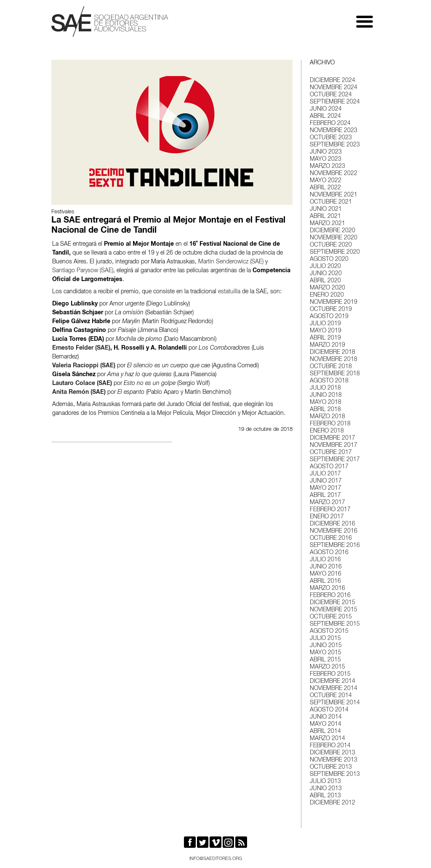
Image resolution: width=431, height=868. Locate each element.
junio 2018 (326, 396)
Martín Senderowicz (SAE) (231, 262)
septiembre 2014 (335, 703)
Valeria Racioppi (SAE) (84, 366)
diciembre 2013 (333, 753)
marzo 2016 (327, 589)
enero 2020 (327, 295)
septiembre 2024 (335, 102)
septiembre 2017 (335, 460)
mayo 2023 (326, 159)
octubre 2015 (331, 617)
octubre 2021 (331, 202)
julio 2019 (325, 324)
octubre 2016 (331, 539)
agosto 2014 (329, 710)
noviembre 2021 (334, 195)
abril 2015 (325, 660)
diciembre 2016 (333, 524)
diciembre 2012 (333, 803)
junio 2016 (326, 567)
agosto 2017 (329, 467)
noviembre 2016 (334, 531)
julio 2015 (325, 639)
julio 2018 (325, 388)
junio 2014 (326, 717)
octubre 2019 (331, 310)
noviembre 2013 (334, 760)
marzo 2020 (327, 288)
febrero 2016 (330, 596)
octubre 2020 (331, 245)
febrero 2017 (330, 510)
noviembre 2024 (334, 88)
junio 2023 (326, 152)
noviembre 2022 (334, 174)
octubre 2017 (331, 453)
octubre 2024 (331, 95)
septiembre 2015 (335, 624)
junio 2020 (326, 274)
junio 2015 (326, 646)
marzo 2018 (327, 417)
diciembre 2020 (333, 231)
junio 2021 (326, 210)
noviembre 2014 (334, 689)
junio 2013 (326, 789)
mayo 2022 (326, 181)
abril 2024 (325, 117)
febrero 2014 (330, 746)
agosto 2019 (329, 317)
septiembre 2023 (335, 145)
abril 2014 (325, 732)
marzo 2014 (327, 739)
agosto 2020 (329, 260)
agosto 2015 (329, 632)
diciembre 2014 (333, 682)
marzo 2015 (327, 667)
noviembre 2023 (334, 131)
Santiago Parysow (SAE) (83, 271)
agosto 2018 (329, 381)
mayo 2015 (326, 653)
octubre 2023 (331, 138)
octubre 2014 (331, 696)
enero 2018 (327, 431)
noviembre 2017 (334, 446)
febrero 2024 (330, 124)
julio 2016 (325, 560)
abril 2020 (325, 281)
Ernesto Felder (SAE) (81, 348)
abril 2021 (325, 217)
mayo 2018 (326, 403)
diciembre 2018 (333, 353)
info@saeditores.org (216, 859)
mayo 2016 (326, 574)
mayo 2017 (326, 488)
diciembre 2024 (333, 81)
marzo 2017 (327, 503)
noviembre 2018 (334, 360)
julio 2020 (325, 267)
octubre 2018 (331, 367)
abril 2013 (325, 796)
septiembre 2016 (335, 546)
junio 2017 (326, 481)
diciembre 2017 (333, 438)
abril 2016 (325, 581)
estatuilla (229, 292)
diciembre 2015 (333, 603)
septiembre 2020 (335, 252)
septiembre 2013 (335, 775)
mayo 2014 (326, 725)
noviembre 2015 (334, 610)
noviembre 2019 (334, 303)
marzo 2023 (327, 167)
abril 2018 (325, 410)
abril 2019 (325, 338)
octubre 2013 (331, 767)
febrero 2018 (330, 424)
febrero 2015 (330, 674)
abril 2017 (325, 496)
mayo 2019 (326, 331)
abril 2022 (325, 188)
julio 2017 (325, 474)
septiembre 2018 (335, 374)
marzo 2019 (327, 345)
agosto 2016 (329, 553)
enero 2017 (327, 517)
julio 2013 (325, 782)
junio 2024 (326, 109)
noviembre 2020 (334, 238)
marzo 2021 (327, 224)
